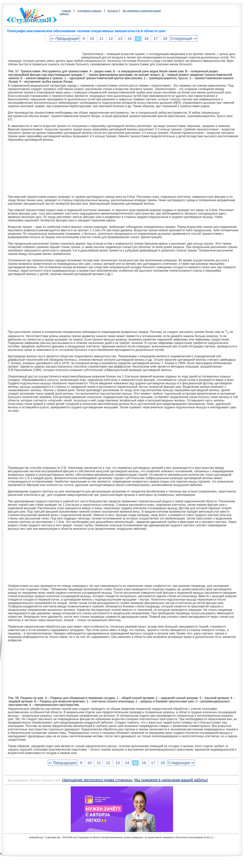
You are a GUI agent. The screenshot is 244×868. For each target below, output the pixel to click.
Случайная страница (89, 11)
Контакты (113, 11)
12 (111, 38)
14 (129, 38)
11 (101, 38)
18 (165, 38)
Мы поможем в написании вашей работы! (171, 780)
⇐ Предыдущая (65, 38)
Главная (66, 11)
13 (120, 38)
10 (92, 38)
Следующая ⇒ (184, 38)
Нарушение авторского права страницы (97, 780)
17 (156, 38)
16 (146, 38)
